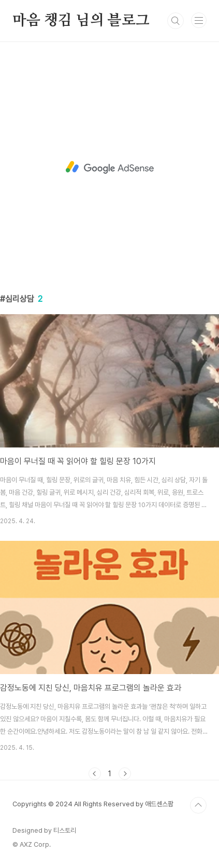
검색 (176, 21)
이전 (95, 774)
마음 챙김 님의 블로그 (81, 21)
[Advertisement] (109, 167)
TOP (198, 805)
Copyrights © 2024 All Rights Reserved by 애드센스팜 (93, 804)
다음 (125, 774)
